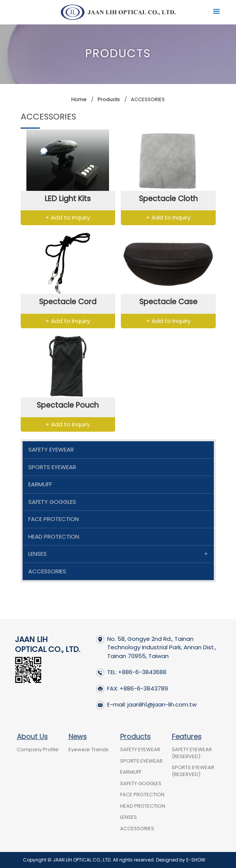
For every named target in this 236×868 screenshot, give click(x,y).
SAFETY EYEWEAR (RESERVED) (192, 753)
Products (108, 99)
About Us (32, 737)
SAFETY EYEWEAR (51, 449)
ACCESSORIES (47, 571)
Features (187, 737)
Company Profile (38, 749)
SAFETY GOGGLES (52, 502)
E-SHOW (196, 860)
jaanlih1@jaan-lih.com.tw (162, 704)
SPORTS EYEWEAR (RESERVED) (193, 771)
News (78, 737)
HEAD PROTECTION (54, 536)
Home (79, 99)
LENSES (37, 554)
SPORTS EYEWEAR (52, 467)
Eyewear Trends (89, 749)
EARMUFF (40, 484)
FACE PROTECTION (54, 519)
